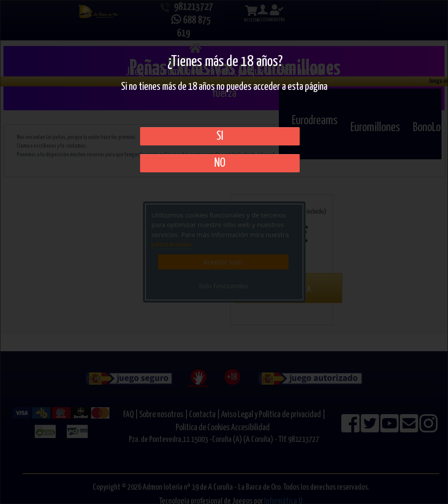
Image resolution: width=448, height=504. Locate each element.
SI (220, 136)
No (220, 163)
